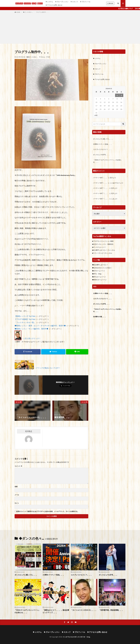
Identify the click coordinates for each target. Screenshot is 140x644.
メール (17, 495)
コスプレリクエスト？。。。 (103, 149)
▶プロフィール (85, 2)
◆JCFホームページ (98, 271)
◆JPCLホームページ (99, 277)
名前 (16, 487)
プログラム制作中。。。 (43, 12)
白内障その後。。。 (100, 317)
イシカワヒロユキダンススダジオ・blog (76, 637)
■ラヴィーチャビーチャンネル (102, 253)
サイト (17, 503)
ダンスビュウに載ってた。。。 (103, 139)
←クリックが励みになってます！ (47, 368)
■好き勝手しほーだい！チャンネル (104, 250)
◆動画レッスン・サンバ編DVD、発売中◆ (31, 329)
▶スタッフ (74, 2)
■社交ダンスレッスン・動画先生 (103, 244)
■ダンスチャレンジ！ (99, 247)
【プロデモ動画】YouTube (25, 319)
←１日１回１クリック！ (31, 338)
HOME (18, 12)
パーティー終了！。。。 (101, 188)
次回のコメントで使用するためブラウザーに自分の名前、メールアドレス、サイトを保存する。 (47, 511)
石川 (111, 178)
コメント (18, 466)
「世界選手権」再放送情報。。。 (111, 610)
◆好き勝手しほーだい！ (100, 265)
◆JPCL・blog (97, 274)
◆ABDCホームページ (99, 280)
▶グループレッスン (62, 2)
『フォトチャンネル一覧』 (25, 322)
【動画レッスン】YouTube (25, 316)
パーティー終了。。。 (100, 178)
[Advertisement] (70, 28)
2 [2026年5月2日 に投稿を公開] (121, 95)
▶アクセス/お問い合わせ (54, 5)
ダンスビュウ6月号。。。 (102, 155)
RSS (95, 287)
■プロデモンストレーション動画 (103, 241)
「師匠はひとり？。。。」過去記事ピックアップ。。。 (56, 611)
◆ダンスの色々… (28, 12)
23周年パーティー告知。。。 (103, 144)
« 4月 (96, 115)
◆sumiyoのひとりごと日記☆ (102, 268)
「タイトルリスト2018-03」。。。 (84, 610)
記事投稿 (110, 3)
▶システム (49, 2)
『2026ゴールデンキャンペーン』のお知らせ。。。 (107, 161)
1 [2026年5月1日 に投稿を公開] (117, 95)
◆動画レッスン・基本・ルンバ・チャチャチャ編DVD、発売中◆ (40, 326)
